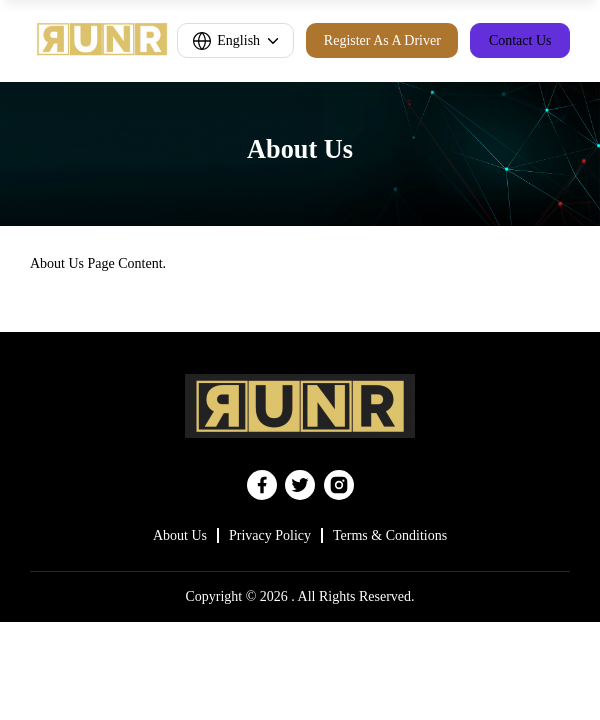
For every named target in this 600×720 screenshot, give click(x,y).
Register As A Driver (382, 40)
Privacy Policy (270, 535)
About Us (180, 535)
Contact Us (520, 40)
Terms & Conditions (390, 535)
